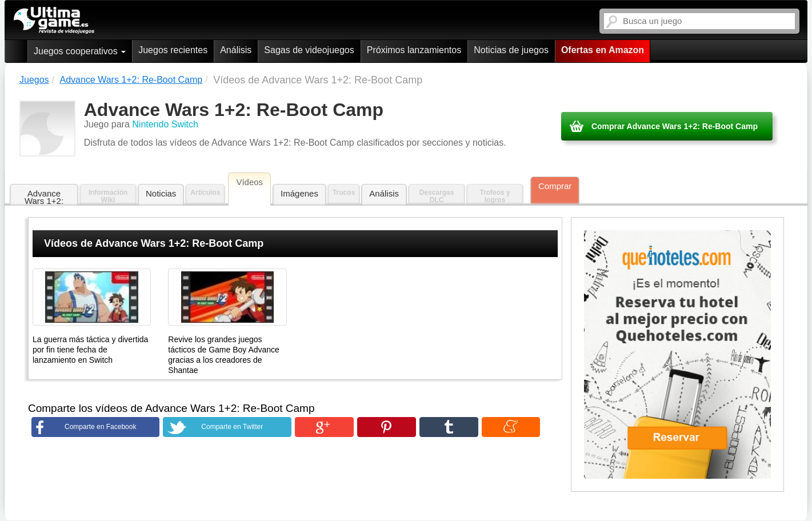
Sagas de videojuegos (309, 50)
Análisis (236, 50)
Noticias (161, 193)
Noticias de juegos (511, 50)
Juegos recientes (173, 50)
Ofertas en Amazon (603, 50)
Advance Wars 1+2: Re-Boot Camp (44, 197)
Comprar (555, 186)
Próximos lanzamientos (414, 50)
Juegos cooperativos (80, 51)
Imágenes (299, 193)
